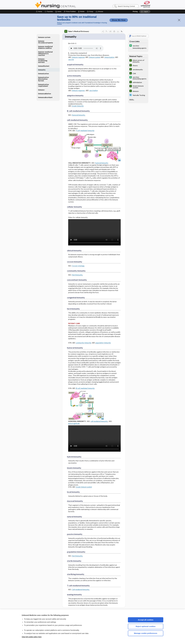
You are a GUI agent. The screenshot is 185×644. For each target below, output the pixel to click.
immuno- (42, 90)
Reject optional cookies (146, 626)
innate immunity (78, 106)
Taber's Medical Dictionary (77, 31)
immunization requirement (43, 85)
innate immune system (84, 487)
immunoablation (45, 94)
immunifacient (44, 66)
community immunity (83, 343)
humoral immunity (102, 163)
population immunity (103, 343)
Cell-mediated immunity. (81, 590)
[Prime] (70, 12)
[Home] (39, 12)
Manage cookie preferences (146, 633)
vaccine (71, 60)
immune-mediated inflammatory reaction (45, 53)
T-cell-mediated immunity (85, 131)
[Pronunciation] (86, 49)
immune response (78, 58)
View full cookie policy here (32, 637)
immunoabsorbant (45, 97)
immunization (109, 58)
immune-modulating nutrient (43, 61)
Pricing (135, 12)
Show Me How (119, 20)
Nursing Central (64, 5)
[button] (100, 12)
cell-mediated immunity (99, 422)
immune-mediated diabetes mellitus (45, 47)
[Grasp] (90, 12)
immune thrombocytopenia (45, 42)
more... (132, 99)
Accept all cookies (146, 620)
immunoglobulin (74, 424)
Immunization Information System (43, 79)
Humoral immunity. (79, 115)
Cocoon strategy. (78, 266)
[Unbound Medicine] (146, 4)
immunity (42, 70)
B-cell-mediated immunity (85, 389)
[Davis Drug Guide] (138, 47)
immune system (94, 58)
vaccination (93, 91)
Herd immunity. (77, 275)
